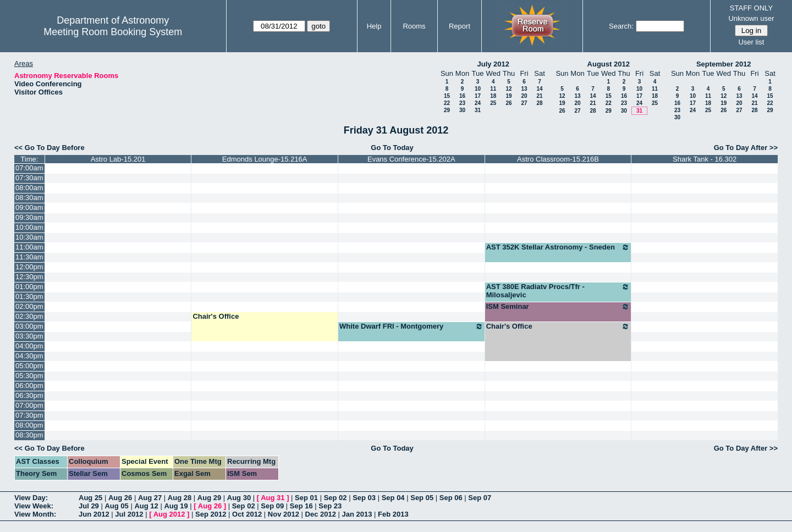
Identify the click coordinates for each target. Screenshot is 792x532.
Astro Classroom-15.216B (558, 159)
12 (508, 89)
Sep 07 (480, 498)
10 (478, 89)
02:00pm (29, 306)
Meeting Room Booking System (113, 32)
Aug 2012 (169, 514)
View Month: (35, 514)
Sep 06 (451, 498)
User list (751, 42)
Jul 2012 (129, 514)
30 (462, 110)
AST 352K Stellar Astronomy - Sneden (558, 247)
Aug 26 (120, 498)
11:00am (29, 247)
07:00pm (29, 405)
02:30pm (29, 316)
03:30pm (29, 336)
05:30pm (29, 376)
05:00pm (29, 366)
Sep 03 (364, 498)
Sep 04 (393, 498)
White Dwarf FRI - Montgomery (411, 326)
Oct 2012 (247, 514)
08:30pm (29, 435)
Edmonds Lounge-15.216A (265, 159)
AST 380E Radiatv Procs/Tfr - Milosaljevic (558, 291)
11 (493, 89)
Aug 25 (90, 498)
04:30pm (29, 356)
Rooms (414, 26)
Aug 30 (239, 498)
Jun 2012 (94, 514)
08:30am (29, 198)
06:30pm (29, 395)
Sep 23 (330, 506)
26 (508, 103)
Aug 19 (176, 506)
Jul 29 (89, 506)
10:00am (29, 227)
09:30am (29, 217)
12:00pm (29, 267)
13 (524, 89)
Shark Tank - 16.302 (705, 159)
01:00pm (29, 287)
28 (539, 103)
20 (524, 96)
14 (539, 89)
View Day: (31, 498)
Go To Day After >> (746, 148)
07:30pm (29, 415)
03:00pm (29, 326)
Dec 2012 (321, 514)
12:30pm (29, 277)
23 (462, 103)
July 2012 (493, 64)
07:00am (29, 168)
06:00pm (29, 386)
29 (447, 110)
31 (478, 110)
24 (478, 103)
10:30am (29, 237)
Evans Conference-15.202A (411, 159)
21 (539, 96)
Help (374, 26)
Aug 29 (209, 498)
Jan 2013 (357, 514)
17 (478, 96)
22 (447, 103)
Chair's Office (216, 316)
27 (524, 103)
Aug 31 (273, 498)
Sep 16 (301, 506)
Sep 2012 (211, 514)
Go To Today (392, 148)
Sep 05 (422, 498)
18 (493, 96)
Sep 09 (272, 506)
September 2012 (724, 64)
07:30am (29, 178)
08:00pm (29, 425)
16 (462, 96)
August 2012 (609, 64)
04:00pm (29, 346)
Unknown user (751, 18)
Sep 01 (306, 498)
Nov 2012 (284, 514)
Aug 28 (180, 498)
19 (508, 96)
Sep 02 (335, 498)
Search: (621, 26)
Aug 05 (116, 506)
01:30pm (29, 297)
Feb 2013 (393, 514)
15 (447, 96)
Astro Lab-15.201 (118, 159)
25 (493, 103)
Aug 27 (150, 498)
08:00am (29, 188)
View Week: (34, 506)
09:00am (29, 207)
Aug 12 (146, 506)
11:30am (29, 257)
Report (460, 26)
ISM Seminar (558, 307)
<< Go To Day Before (50, 148)
